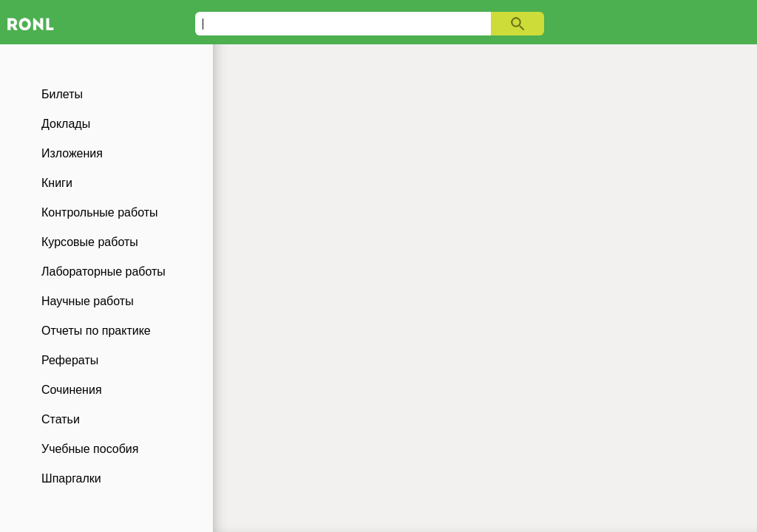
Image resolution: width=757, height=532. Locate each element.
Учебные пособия (90, 449)
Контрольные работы (100, 212)
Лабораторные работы (103, 272)
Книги (57, 183)
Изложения (72, 153)
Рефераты (70, 360)
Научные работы (88, 301)
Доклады (66, 124)
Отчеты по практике (96, 331)
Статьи (61, 419)
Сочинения (72, 390)
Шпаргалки (71, 478)
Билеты (62, 94)
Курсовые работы (90, 242)
